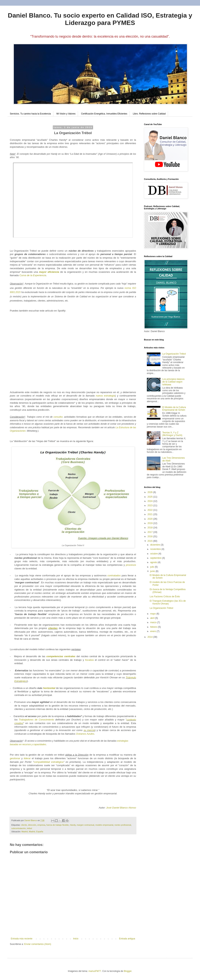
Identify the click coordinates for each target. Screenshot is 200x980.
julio (153, 567)
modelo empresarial (104, 825)
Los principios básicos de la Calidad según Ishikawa (173, 382)
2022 (150, 510)
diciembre (155, 545)
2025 (150, 497)
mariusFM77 (95, 971)
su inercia (89, 730)
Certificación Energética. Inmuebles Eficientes (104, 114)
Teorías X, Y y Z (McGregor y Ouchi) (172, 434)
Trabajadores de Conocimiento (36, 720)
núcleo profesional (123, 825)
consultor (58, 417)
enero (153, 631)
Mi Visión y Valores (66, 114)
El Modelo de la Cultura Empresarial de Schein (174, 409)
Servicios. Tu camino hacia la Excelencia (30, 114)
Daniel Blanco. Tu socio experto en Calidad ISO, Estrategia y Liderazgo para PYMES (100, 19)
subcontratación (19, 828)
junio (153, 571)
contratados (114, 575)
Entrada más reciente (22, 939)
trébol (29, 828)
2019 (150, 523)
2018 (150, 528)
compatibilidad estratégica (49, 762)
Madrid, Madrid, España (32, 832)
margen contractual (86, 825)
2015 (150, 541)
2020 (150, 519)
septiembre (156, 558)
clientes (53, 628)
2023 (150, 505)
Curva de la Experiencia (33, 275)
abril (153, 618)
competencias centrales (61, 656)
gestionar (15, 758)
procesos (131, 565)
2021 (150, 514)
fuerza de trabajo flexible (58, 825)
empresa (41, 825)
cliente (24, 825)
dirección (32, 825)
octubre (154, 554)
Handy (73, 825)
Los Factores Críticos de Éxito (165, 597)
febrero (154, 627)
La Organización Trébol (174, 354)
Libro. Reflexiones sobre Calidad (149, 114)
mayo (153, 614)
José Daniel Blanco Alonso (121, 808)
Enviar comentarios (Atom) (38, 944)
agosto (154, 562)
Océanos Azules (85, 734)
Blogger (128, 971)
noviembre (156, 549)
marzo (154, 622)
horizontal (49, 688)
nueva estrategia (105, 396)
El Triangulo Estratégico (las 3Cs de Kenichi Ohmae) (168, 602)
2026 (150, 492)
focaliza (89, 660)
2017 (150, 532)
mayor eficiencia (49, 272)
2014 (150, 637)
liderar (27, 758)
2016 (150, 536)
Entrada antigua (127, 939)
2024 (150, 501)
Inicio (76, 939)
